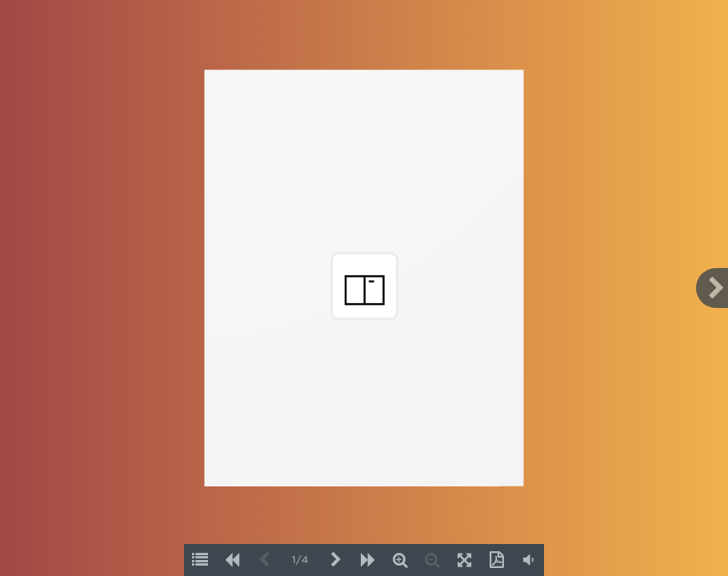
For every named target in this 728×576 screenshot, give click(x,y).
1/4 (300, 560)
